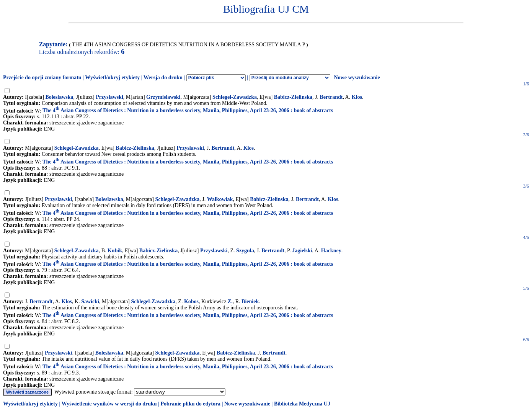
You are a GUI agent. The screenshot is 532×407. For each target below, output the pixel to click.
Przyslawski (109, 97)
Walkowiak (220, 199)
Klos (357, 97)
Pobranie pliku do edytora (190, 404)
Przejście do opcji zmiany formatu (42, 78)
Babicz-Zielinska (293, 97)
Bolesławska (109, 353)
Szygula (245, 251)
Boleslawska (59, 97)
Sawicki (90, 302)
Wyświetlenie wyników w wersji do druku (109, 404)
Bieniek (250, 302)
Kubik (115, 251)
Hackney (331, 251)
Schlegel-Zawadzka (235, 97)
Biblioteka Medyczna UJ (302, 404)
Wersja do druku (163, 78)
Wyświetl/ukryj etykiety (112, 78)
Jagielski (302, 251)
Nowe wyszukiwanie (357, 78)
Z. (230, 302)
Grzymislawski (163, 97)
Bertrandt (331, 97)
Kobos (191, 302)
